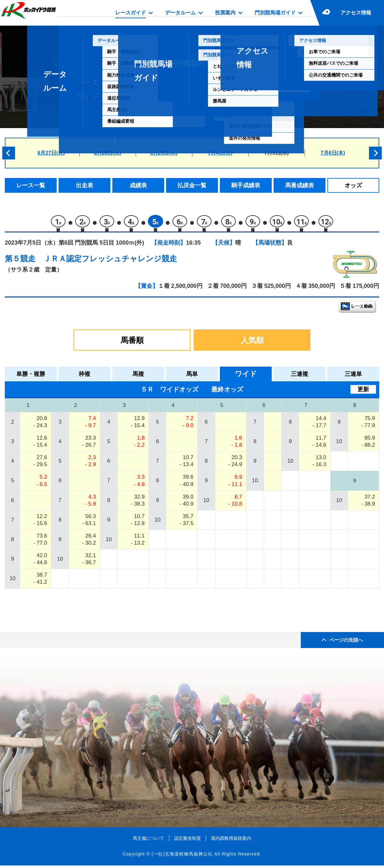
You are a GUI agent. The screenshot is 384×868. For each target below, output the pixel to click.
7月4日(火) (220, 153)
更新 (363, 392)
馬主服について (148, 841)
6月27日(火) (51, 153)
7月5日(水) (276, 153)
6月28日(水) (107, 153)
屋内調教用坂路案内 (231, 841)
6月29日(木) (164, 153)
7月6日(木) (333, 153)
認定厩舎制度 (188, 841)
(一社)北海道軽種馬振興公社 (182, 856)
